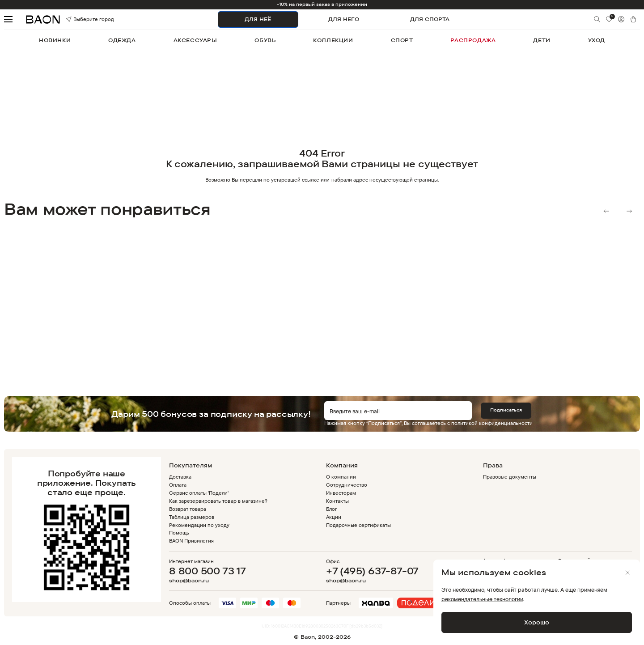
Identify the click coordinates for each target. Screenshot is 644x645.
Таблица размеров (192, 517)
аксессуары (195, 40)
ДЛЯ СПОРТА (430, 19)
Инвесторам (341, 493)
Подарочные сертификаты (359, 525)
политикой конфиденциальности (492, 423)
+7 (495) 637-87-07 (372, 571)
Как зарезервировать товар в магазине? (218, 501)
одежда (122, 40)
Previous (606, 211)
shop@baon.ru (189, 581)
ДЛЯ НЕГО (344, 19)
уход (597, 40)
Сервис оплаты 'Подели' (199, 493)
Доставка (180, 477)
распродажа (473, 40)
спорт (402, 40)
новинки (55, 40)
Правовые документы (510, 477)
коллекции (333, 40)
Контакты (337, 501)
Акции (334, 517)
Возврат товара (188, 509)
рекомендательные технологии (482, 599)
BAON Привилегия (191, 541)
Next (629, 211)
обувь (265, 40)
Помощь (179, 533)
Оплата (178, 485)
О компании (341, 477)
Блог (332, 509)
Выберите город (78, 19)
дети (542, 40)
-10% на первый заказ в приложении (322, 4)
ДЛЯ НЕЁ (258, 19)
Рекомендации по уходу (199, 525)
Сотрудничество (347, 485)
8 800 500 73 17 (208, 571)
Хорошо (537, 622)
